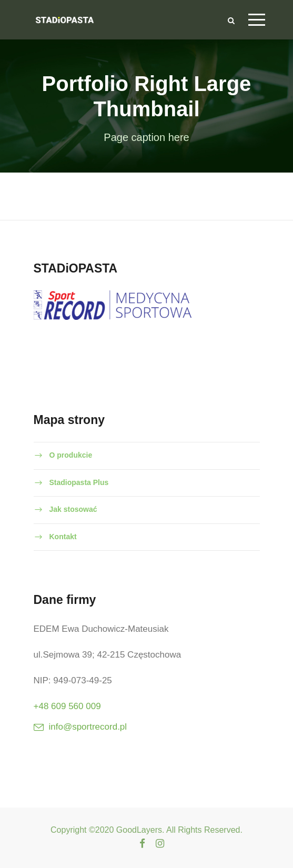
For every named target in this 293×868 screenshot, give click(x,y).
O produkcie (71, 455)
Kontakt (63, 537)
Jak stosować (73, 509)
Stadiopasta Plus (79, 482)
